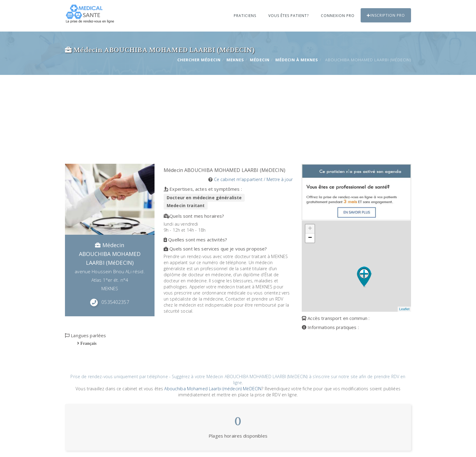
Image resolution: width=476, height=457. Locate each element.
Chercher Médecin (199, 60)
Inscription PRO (386, 15)
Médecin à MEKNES (297, 60)
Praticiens (245, 16)
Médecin (260, 60)
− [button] (310, 238)
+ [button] (310, 229)
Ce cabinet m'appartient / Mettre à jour (253, 179)
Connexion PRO (338, 16)
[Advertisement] (238, 118)
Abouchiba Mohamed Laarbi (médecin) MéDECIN (213, 389)
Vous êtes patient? (289, 16)
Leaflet (404, 309)
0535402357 (115, 302)
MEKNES (235, 60)
